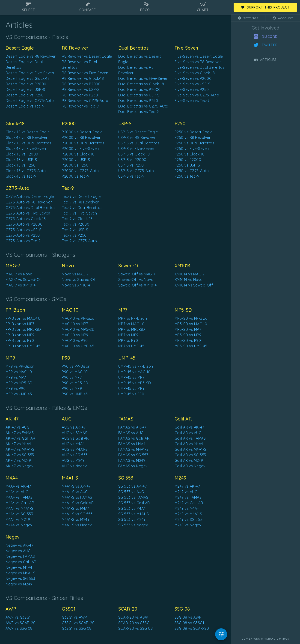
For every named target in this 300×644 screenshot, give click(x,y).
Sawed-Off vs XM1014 (138, 285)
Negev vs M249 (19, 584)
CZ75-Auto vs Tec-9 (23, 241)
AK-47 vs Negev (19, 466)
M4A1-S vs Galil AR (78, 503)
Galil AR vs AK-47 (189, 427)
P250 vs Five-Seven (192, 149)
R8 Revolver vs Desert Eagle (87, 56)
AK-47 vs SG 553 (20, 455)
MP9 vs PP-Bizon (20, 366)
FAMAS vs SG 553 (133, 455)
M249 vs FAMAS (188, 497)
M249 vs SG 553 (188, 519)
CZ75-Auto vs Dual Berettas (31, 208)
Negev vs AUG (18, 551)
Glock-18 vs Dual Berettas (28, 143)
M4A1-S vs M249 (76, 519)
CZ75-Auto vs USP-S (23, 230)
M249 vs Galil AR (189, 503)
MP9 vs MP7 (16, 377)
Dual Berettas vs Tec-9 (139, 112)
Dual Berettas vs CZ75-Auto (143, 106)
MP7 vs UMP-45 (131, 346)
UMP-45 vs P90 (131, 394)
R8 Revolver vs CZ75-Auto (85, 101)
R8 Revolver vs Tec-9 (80, 106)
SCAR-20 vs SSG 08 (136, 628)
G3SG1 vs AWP (74, 617)
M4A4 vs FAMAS (19, 497)
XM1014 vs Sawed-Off (194, 285)
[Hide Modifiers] (221, 634)
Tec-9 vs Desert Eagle (81, 197)
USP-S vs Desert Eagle (138, 132)
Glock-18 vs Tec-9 (21, 176)
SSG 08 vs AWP (188, 617)
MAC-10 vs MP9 (75, 335)
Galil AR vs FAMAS (190, 438)
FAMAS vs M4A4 (132, 444)
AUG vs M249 (73, 460)
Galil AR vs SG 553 (190, 455)
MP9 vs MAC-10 (19, 372)
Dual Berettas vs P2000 (140, 89)
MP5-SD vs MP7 (188, 329)
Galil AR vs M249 (189, 460)
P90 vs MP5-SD (75, 383)
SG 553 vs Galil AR (134, 503)
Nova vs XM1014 (76, 285)
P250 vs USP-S (187, 165)
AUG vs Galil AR (75, 438)
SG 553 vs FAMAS (133, 497)
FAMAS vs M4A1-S (134, 449)
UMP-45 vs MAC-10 (134, 372)
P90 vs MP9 (72, 388)
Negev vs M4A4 (19, 567)
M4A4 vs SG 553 (19, 514)
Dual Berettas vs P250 (138, 101)
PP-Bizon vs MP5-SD (23, 329)
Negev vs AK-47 (19, 545)
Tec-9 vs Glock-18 (77, 219)
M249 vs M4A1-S (188, 514)
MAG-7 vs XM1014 (21, 285)
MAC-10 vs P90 (75, 340)
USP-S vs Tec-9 (131, 176)
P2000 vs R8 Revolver (81, 137)
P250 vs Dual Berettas (195, 143)
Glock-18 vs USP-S (21, 160)
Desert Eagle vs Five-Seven (30, 73)
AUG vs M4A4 (73, 444)
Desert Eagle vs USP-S (25, 89)
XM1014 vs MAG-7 (190, 274)
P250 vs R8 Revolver (193, 137)
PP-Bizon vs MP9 (20, 335)
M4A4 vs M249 (18, 519)
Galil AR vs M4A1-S (190, 449)
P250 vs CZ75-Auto (192, 171)
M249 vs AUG (186, 492)
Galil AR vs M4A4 (189, 444)
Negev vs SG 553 (20, 578)
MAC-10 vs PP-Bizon (79, 318)
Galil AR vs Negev (190, 466)
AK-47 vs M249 (18, 460)
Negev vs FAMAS (20, 556)
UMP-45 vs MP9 (132, 388)
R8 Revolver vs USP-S (81, 89)
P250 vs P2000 (188, 160)
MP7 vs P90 (128, 340)
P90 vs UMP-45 (75, 394)
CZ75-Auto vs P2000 (24, 224)
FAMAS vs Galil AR (134, 438)
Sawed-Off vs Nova (136, 280)
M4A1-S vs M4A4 (76, 508)
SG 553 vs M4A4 (132, 508)
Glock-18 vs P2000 (22, 154)
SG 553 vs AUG (131, 492)
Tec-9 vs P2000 (76, 224)
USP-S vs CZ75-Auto (136, 171)
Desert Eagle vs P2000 (26, 84)
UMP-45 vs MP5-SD (135, 383)
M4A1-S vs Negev (77, 525)
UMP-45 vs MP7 (131, 377)
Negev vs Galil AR (21, 562)
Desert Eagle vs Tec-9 (25, 106)
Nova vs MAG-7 (75, 274)
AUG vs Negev (74, 466)
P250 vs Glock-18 (190, 154)
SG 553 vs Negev (133, 525)
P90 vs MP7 (72, 377)
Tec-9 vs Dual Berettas (82, 208)
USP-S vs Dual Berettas (139, 143)
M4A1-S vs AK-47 (76, 486)
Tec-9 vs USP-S (75, 230)
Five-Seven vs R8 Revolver (198, 62)
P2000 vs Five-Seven (80, 149)
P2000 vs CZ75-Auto (80, 171)
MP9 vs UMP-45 (19, 394)
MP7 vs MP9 (128, 335)
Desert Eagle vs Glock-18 (28, 78)
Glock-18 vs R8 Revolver (27, 137)
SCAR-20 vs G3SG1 (135, 623)
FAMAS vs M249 (132, 460)
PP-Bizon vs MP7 (20, 324)
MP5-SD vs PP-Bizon (192, 318)
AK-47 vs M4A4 (18, 444)
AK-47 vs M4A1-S (20, 449)
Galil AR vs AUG (188, 433)
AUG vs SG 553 (75, 455)
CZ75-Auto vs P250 (23, 235)
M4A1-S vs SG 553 (77, 514)
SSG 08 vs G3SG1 (189, 623)
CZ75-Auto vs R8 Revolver (29, 202)
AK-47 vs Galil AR (20, 438)
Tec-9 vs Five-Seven (79, 213)
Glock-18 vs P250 (21, 165)
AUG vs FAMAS (74, 433)
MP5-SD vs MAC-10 (191, 324)
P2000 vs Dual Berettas (83, 143)
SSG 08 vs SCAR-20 (192, 628)
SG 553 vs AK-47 (133, 486)
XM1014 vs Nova (189, 280)
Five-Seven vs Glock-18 (195, 73)
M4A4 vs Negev (19, 525)
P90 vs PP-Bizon (76, 366)
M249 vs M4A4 (187, 508)
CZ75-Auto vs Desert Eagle (30, 197)
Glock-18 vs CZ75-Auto (26, 171)
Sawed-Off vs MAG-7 (137, 274)
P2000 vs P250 (75, 165)
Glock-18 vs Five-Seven (26, 149)
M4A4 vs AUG (17, 492)
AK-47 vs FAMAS (20, 433)
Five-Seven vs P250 (192, 89)
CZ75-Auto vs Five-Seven (28, 213)
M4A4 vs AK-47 (18, 486)
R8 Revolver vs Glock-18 (83, 78)
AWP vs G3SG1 (18, 617)
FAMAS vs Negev (133, 466)
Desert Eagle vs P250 (25, 95)
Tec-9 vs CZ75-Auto (79, 241)
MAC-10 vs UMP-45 (78, 346)
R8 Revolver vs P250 (80, 95)
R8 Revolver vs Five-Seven (85, 73)
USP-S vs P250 (131, 165)
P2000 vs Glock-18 (78, 154)
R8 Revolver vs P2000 (81, 84)
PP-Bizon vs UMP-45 (23, 346)
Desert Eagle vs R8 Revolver (31, 56)
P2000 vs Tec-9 (76, 176)
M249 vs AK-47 (187, 486)
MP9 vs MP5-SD (19, 383)
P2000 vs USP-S (76, 160)
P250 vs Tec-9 (187, 176)
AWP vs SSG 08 (19, 628)
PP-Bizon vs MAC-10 (23, 318)
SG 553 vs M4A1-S (134, 514)
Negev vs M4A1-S (21, 573)
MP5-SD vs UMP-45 (191, 346)
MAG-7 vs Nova (19, 274)
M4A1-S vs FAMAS (77, 497)
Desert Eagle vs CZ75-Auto (30, 101)
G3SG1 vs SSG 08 (77, 628)
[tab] (29, 7)
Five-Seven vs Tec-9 (192, 101)
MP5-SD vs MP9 (188, 335)
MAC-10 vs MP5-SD (78, 329)
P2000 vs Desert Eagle (82, 132)
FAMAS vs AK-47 (132, 427)
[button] (248, 18)
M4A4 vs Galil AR (20, 503)
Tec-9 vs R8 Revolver (80, 202)
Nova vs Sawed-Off (79, 280)
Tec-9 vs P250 (74, 235)
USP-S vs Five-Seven (136, 149)
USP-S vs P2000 (132, 160)
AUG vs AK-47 (74, 427)
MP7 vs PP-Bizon (133, 318)
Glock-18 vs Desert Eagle (28, 132)
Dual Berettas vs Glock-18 (141, 84)
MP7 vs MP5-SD (132, 329)
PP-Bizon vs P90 (20, 340)
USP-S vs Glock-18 (134, 154)
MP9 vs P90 (16, 388)
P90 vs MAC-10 (75, 372)
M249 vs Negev (188, 525)
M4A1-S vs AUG (75, 492)
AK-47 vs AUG (17, 427)
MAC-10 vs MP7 (75, 324)
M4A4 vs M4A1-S (19, 508)
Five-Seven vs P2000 (193, 78)
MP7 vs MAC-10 (131, 324)
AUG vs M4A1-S (75, 449)
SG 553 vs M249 (132, 519)
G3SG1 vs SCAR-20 (78, 623)
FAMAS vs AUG (131, 433)
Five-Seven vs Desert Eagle (199, 56)
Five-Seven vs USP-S (193, 84)
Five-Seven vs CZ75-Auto (197, 95)
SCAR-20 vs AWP (133, 617)
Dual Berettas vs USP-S (139, 95)
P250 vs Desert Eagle (194, 132)
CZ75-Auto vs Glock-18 (26, 219)
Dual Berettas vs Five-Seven (143, 78)
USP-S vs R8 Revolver (137, 137)
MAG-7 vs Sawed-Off (24, 280)
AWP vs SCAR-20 (21, 623)
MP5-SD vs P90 (188, 340)
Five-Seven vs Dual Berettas (200, 67)
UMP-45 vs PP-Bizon (136, 366)
